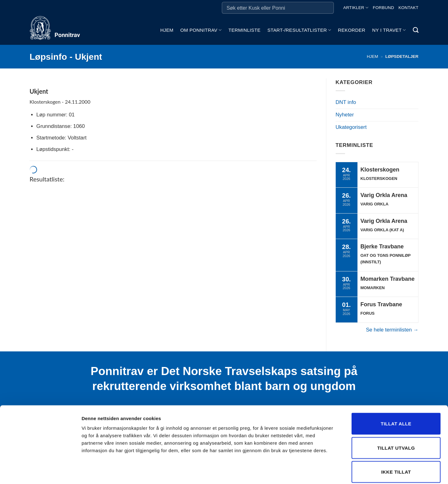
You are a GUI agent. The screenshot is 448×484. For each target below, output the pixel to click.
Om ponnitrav (201, 30)
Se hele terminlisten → (392, 330)
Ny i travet (389, 30)
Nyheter (345, 115)
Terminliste (244, 30)
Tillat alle (396, 393)
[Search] (416, 30)
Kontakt (408, 8)
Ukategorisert (351, 127)
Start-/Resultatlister (299, 30)
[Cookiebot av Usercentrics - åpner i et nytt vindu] (40, 472)
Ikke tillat (396, 441)
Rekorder (352, 30)
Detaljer (331, 472)
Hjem (167, 30)
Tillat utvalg (396, 417)
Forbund (383, 8)
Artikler (356, 8)
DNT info (346, 102)
